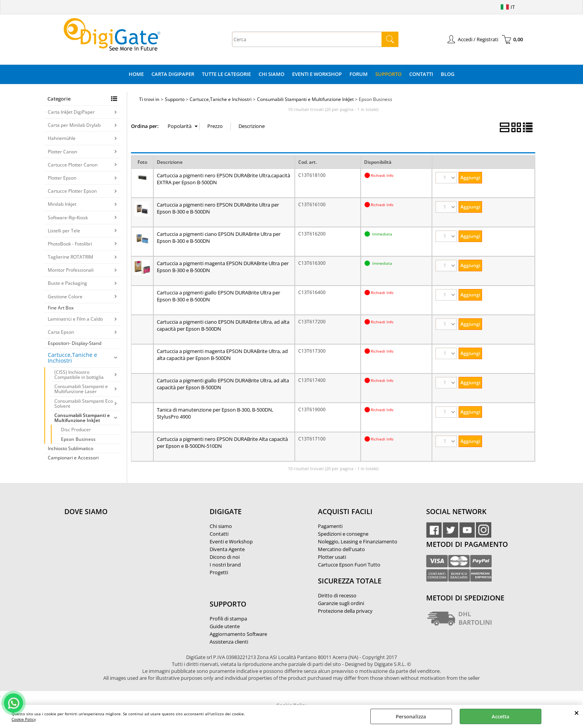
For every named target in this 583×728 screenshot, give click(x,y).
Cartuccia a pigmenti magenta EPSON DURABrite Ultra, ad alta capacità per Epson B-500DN (222, 355)
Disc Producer (76, 430)
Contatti (421, 74)
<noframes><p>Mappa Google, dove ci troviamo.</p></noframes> (122, 563)
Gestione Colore (65, 297)
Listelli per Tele (64, 231)
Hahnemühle (62, 138)
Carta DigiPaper (173, 74)
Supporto (388, 74)
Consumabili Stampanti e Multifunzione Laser (81, 389)
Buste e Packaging (67, 283)
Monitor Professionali (71, 270)
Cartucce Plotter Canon (73, 165)
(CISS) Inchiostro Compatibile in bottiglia (79, 375)
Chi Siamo (271, 74)
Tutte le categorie (226, 74)
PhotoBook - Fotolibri (70, 244)
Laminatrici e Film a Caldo (75, 319)
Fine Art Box (61, 308)
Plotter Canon (62, 152)
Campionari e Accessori (73, 458)
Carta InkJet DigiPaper (71, 112)
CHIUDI (577, 713)
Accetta (501, 716)
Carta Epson (61, 332)
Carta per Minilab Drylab (74, 125)
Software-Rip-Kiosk (68, 218)
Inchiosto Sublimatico (71, 448)
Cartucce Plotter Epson (72, 191)
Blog (448, 74)
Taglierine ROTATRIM (71, 257)
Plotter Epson (62, 178)
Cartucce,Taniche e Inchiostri (72, 358)
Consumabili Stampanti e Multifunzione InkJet (82, 418)
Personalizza (411, 716)
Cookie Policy (24, 719)
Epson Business (78, 439)
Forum (359, 74)
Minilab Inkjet (62, 204)
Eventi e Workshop (317, 74)
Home (136, 74)
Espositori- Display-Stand (75, 343)
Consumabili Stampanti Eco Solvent (84, 404)
